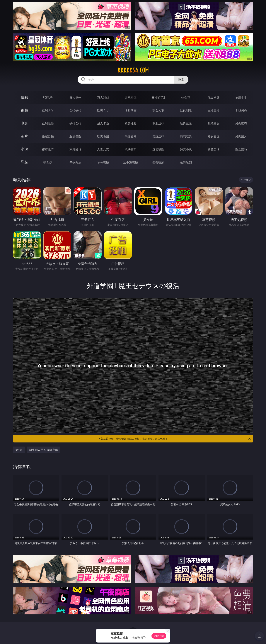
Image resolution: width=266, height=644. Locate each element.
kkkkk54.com (133, 70)
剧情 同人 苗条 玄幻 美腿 (44, 450)
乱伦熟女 (214, 123)
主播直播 (214, 110)
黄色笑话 (214, 149)
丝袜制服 (186, 110)
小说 (24, 149)
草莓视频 (103, 162)
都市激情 (48, 149)
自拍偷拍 (75, 110)
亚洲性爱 (48, 123)
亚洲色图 (75, 136)
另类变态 (241, 123)
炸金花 (186, 97)
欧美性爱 (131, 123)
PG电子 (48, 97)
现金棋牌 (214, 97)
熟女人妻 (158, 110)
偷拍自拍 (75, 123)
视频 (24, 110)
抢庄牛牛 (241, 97)
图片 (24, 136)
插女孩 (48, 162)
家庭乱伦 (75, 149)
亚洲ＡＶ (48, 110)
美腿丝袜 (158, 136)
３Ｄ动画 (131, 110)
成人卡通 (103, 123)
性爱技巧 (241, 149)
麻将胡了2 (158, 97)
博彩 (24, 97)
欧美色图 (103, 136)
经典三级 (186, 123)
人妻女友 (103, 149)
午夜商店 (75, 162)
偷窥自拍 (48, 136)
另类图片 (241, 136)
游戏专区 (131, 97)
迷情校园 (158, 149)
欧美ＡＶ (103, 110)
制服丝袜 (158, 123)
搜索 (181, 80)
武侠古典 (131, 149)
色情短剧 (186, 162)
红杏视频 (158, 162)
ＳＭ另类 (241, 110)
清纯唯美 (186, 136)
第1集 (19, 450)
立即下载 (159, 636)
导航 (24, 162)
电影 (24, 123)
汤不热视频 (131, 162)
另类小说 (186, 149)
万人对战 (103, 97)
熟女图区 (214, 136)
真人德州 (75, 97)
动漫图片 (131, 136)
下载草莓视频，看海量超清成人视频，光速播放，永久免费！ (175, 439)
